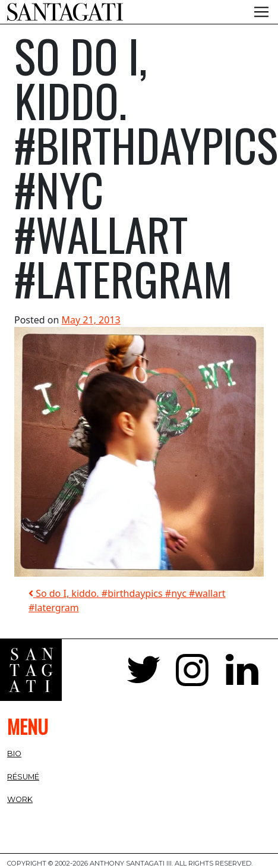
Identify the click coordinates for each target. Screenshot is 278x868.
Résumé (23, 777)
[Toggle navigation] (261, 12)
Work (20, 799)
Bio (14, 754)
